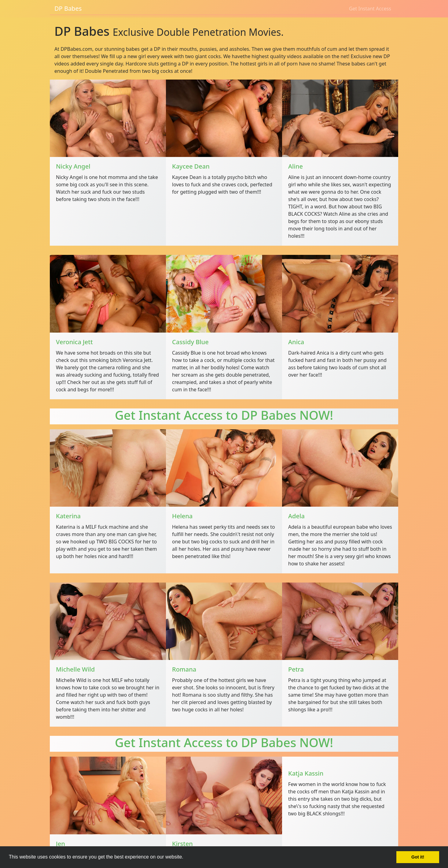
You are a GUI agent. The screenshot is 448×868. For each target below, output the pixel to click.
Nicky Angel (73, 166)
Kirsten (182, 844)
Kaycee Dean (191, 166)
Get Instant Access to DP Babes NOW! (224, 415)
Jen (61, 844)
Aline (296, 166)
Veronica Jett (74, 342)
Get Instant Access (370, 9)
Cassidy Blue (190, 342)
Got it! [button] (418, 857)
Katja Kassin (306, 773)
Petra (296, 669)
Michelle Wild (75, 669)
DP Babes (68, 8)
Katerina (68, 516)
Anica (296, 342)
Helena (182, 516)
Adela (296, 516)
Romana (184, 669)
